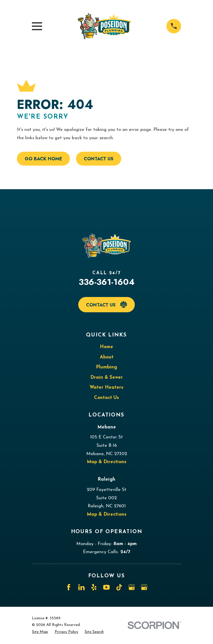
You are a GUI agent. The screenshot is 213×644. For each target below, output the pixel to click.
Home (106, 347)
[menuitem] (40, 632)
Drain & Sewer (107, 377)
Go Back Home (43, 159)
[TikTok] (119, 587)
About (107, 357)
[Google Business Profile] (132, 587)
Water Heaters (106, 387)
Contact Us (99, 159)
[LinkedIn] (81, 587)
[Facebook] (69, 587)
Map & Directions (107, 462)
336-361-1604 (107, 282)
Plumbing (106, 367)
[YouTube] (106, 587)
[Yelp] (94, 587)
